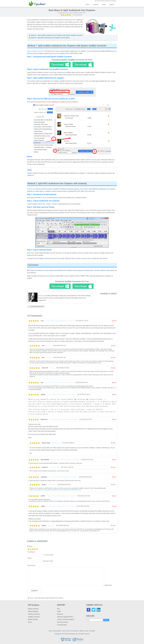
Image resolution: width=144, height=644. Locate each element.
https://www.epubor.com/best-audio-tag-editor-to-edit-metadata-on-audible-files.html (55, 490)
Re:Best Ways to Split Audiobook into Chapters (61, 506)
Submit (106, 620)
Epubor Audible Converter (35, 51)
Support (112, 5)
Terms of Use (66, 631)
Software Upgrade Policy (65, 617)
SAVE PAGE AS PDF (37, 307)
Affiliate (82, 631)
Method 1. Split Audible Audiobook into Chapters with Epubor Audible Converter (57, 35)
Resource (60, 614)
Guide (104, 5)
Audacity (30, 189)
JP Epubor (92, 631)
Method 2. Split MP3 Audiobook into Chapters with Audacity (50, 38)
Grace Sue (67, 13)
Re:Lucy (48, 346)
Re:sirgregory (52, 485)
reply (115, 321)
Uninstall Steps (62, 625)
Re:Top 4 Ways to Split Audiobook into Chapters (63, 477)
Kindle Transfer (33, 619)
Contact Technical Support (66, 619)
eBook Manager (33, 611)
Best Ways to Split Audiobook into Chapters (51, 598)
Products (96, 5)
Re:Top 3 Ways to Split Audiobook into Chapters (60, 321)
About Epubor (57, 631)
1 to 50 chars (49, 555)
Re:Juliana (51, 526)
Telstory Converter (34, 614)
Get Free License (62, 622)
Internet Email (48, 561)
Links (86, 631)
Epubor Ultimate (33, 609)
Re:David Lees (56, 443)
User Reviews (75, 631)
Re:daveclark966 (54, 467)
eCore (30, 622)
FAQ (58, 609)
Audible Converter (34, 617)
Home (87, 5)
